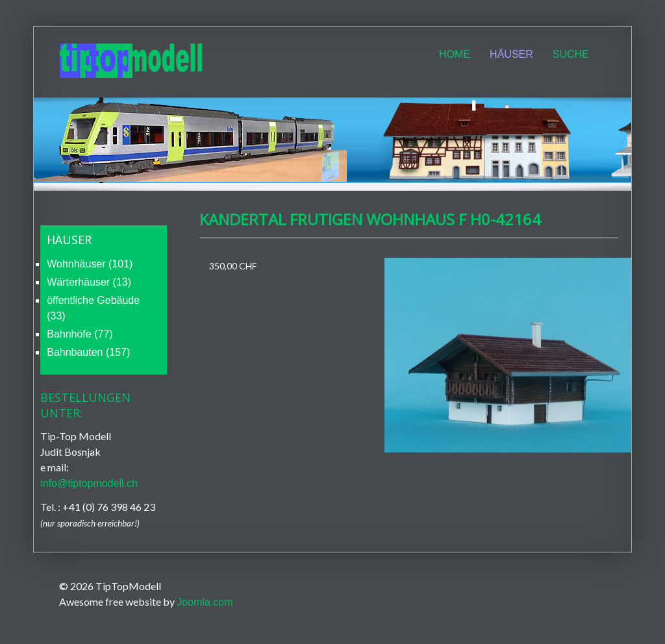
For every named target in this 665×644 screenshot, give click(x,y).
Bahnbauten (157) (88, 352)
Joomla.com (205, 602)
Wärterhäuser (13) (89, 282)
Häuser (511, 54)
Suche (571, 54)
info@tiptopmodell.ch (89, 483)
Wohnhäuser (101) (90, 264)
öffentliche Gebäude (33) (93, 308)
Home (455, 54)
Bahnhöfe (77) (80, 334)
